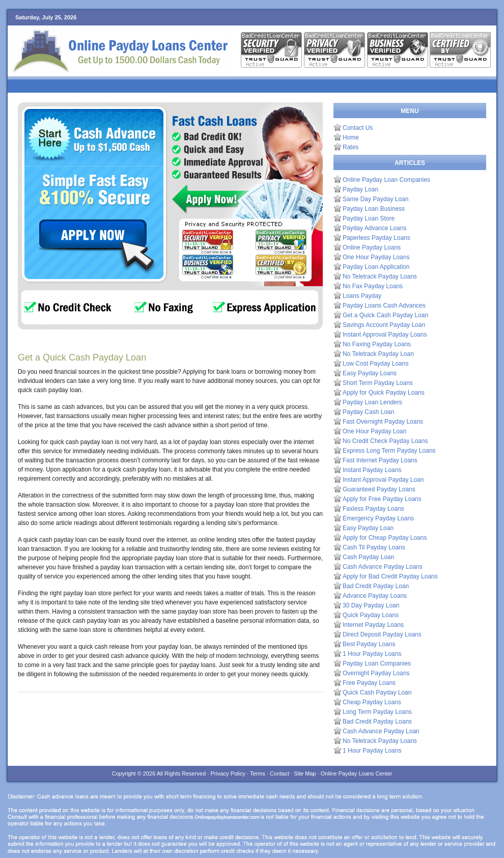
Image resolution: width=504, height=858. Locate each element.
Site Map (305, 773)
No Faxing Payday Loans (377, 344)
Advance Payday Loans (375, 596)
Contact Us (358, 128)
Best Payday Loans (369, 644)
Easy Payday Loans (370, 373)
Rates (351, 147)
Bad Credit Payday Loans (377, 722)
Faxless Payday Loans (373, 509)
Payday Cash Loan (368, 412)
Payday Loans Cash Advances (384, 306)
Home (351, 137)
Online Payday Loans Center (357, 773)
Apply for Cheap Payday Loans (385, 538)
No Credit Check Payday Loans (385, 441)
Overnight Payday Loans (376, 673)
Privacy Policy (228, 773)
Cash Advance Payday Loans (383, 567)
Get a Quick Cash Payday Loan (385, 315)
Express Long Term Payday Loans (389, 451)
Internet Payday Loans (373, 625)
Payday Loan (360, 189)
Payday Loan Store (369, 218)
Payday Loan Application (376, 267)
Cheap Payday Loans (372, 702)
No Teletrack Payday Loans (380, 276)
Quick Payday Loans (371, 615)
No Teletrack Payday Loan (378, 354)
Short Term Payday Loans (378, 383)
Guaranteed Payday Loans (379, 489)
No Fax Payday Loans (373, 286)
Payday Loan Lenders (372, 402)
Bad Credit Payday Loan (376, 586)
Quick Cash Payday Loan (377, 693)
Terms (258, 773)
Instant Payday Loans (372, 470)
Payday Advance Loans (374, 228)
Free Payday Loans (369, 683)
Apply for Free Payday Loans (382, 499)
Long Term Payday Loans (377, 712)
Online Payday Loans (372, 247)
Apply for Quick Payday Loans (384, 393)
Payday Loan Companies (377, 663)
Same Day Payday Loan (375, 199)
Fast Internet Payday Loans (380, 460)
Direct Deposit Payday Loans (382, 634)
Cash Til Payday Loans (374, 547)
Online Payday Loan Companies (386, 180)
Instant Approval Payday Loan (383, 480)
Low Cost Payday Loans (375, 364)
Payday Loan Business (374, 209)
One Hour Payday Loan (374, 431)
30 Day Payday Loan (371, 605)
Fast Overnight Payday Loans (383, 422)
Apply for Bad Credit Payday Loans (390, 576)
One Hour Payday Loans (376, 257)
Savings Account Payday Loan (384, 325)
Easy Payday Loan (368, 528)
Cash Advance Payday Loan (381, 731)
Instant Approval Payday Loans (385, 335)
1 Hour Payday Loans (372, 654)
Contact (279, 773)
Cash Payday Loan (368, 557)
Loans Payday (362, 296)
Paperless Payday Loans (376, 238)
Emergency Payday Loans (378, 518)
